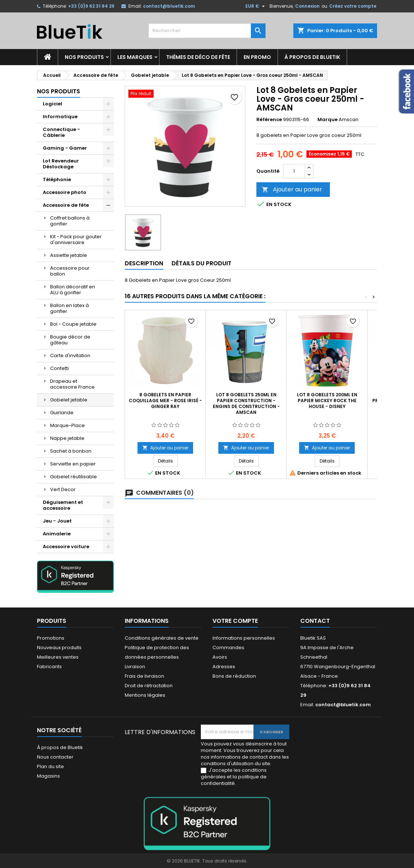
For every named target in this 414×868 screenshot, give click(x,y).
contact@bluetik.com (169, 6)
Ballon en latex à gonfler (69, 308)
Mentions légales (145, 695)
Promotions (51, 638)
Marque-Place (67, 425)
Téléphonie (57, 179)
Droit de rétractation (149, 686)
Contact (315, 621)
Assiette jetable (69, 255)
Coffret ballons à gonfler (70, 221)
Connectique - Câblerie (61, 132)
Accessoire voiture (66, 547)
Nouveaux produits (59, 648)
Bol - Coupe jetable (73, 324)
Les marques (135, 57)
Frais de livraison (144, 676)
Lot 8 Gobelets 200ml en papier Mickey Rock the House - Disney (327, 401)
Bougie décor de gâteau (70, 340)
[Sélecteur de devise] (256, 6)
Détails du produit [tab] (202, 263)
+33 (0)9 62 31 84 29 (91, 6)
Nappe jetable (67, 438)
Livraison (135, 667)
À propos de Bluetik (312, 57)
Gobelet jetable (69, 400)
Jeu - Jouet (57, 521)
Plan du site (50, 766)
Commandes (228, 648)
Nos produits (84, 57)
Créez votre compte (353, 6)
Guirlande (62, 413)
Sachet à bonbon (71, 451)
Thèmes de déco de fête (198, 57)
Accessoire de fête (66, 205)
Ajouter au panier (292, 189)
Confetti (59, 368)
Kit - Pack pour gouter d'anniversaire (76, 240)
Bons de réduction (234, 676)
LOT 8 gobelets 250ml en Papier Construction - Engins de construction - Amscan (246, 403)
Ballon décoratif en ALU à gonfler (73, 290)
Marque (328, 120)
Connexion (307, 6)
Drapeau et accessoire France (72, 384)
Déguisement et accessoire (63, 505)
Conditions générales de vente (162, 638)
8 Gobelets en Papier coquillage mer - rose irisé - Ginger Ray (165, 401)
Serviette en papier (73, 464)
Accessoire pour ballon (70, 271)
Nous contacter (55, 757)
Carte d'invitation (70, 356)
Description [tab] (144, 263)
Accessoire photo (65, 192)
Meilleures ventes (58, 657)
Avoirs (220, 657)
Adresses (224, 667)
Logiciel (52, 104)
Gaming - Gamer (65, 148)
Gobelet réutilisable (74, 477)
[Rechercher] (207, 31)
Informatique (60, 117)
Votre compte (235, 621)
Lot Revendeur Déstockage (61, 164)
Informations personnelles (244, 638)
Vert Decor (63, 489)
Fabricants (49, 667)
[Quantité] (294, 171)
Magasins (48, 776)
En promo (257, 57)
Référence (269, 120)
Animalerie (57, 534)
